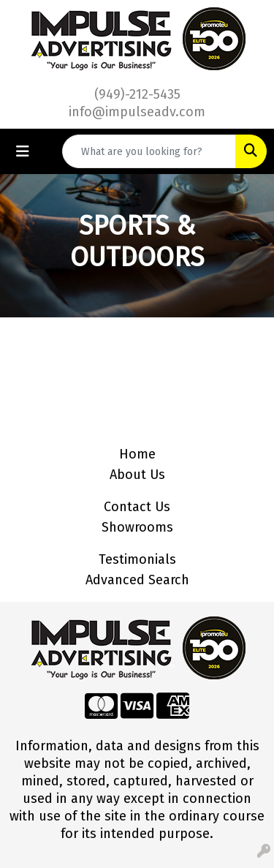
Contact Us (137, 507)
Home (137, 454)
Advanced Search (137, 580)
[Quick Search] (149, 151)
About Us (137, 475)
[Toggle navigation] (23, 151)
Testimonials (137, 559)
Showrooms (137, 527)
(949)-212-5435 (137, 94)
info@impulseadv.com (137, 112)
